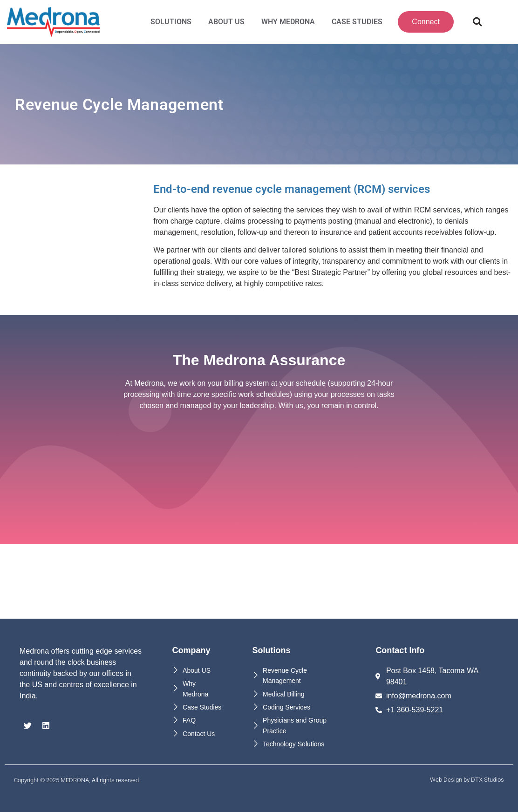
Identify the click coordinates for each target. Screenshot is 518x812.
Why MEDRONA (288, 22)
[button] (477, 22)
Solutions (171, 22)
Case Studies (357, 22)
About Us (226, 22)
